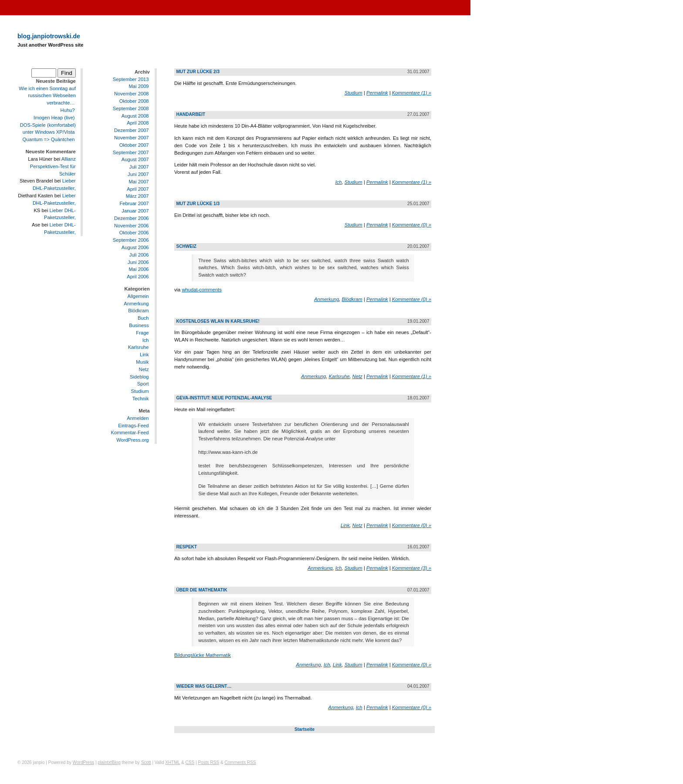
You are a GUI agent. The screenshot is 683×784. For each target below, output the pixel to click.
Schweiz (186, 246)
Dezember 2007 (132, 130)
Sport (143, 384)
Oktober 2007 (134, 145)
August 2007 (135, 159)
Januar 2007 (135, 211)
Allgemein (138, 296)
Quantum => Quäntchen (49, 139)
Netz (144, 369)
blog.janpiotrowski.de (49, 36)
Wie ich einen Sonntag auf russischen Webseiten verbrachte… (47, 96)
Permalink (377, 93)
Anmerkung (136, 304)
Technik (141, 399)
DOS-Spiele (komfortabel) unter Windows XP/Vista (48, 129)
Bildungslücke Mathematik (203, 655)
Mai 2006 (139, 269)
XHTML (172, 762)
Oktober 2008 (134, 101)
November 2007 (132, 138)
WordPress (84, 762)
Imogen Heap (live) (54, 118)
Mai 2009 (139, 86)
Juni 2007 (138, 174)
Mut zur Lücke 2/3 (198, 72)
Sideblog (139, 377)
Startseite (304, 729)
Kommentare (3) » (412, 568)
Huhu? (68, 110)
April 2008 (138, 123)
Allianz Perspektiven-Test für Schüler (53, 166)
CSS (190, 762)
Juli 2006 (139, 255)
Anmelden (138, 418)
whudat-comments (201, 290)
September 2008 (131, 108)
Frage (142, 333)
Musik (142, 362)
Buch (143, 318)
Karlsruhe (139, 348)
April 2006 (138, 277)
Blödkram (138, 311)
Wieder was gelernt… (204, 686)
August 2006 (135, 247)
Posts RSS (208, 762)
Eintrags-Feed (133, 426)
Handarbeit (191, 114)
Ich (146, 340)
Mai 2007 (139, 182)
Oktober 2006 (134, 233)
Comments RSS (240, 762)
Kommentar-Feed (130, 433)
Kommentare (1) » (412, 93)
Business (139, 325)
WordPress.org (132, 440)
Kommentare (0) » (412, 225)
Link (144, 355)
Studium (140, 391)
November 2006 (132, 226)
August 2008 (135, 116)
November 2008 (132, 94)
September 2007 (131, 152)
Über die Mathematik (201, 590)
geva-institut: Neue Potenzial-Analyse (224, 398)
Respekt (186, 547)
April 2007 (138, 189)
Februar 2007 (134, 203)
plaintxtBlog (109, 762)
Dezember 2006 (132, 218)
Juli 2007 (139, 167)
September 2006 (131, 240)
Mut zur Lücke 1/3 (198, 204)
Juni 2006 (138, 262)
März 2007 (137, 196)
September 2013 (131, 79)
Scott (146, 762)
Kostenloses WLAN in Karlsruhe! (218, 321)
